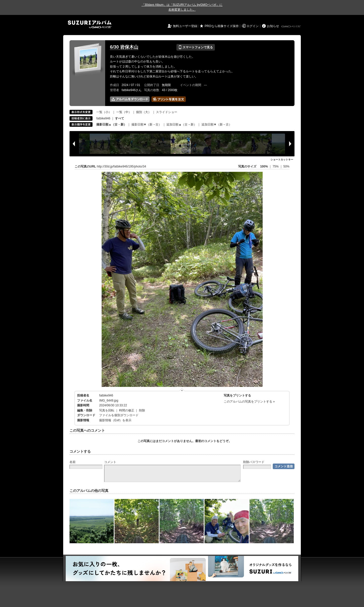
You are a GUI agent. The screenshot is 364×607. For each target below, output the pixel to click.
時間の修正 (127, 410)
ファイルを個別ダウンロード (119, 415)
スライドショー (167, 112)
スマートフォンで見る (196, 47)
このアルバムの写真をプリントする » (249, 402)
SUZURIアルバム (90, 24)
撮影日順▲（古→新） (111, 124)
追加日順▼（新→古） (217, 124)
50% (286, 166)
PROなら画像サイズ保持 (222, 26)
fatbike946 (103, 118)
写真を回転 (107, 410)
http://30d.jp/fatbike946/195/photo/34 (121, 166)
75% (276, 166)
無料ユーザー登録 (185, 26)
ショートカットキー (282, 160)
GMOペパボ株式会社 (291, 27)
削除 (142, 410)
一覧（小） (104, 112)
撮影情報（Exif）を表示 (115, 420)
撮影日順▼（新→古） (147, 124)
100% (264, 166)
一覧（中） (124, 112)
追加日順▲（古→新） (181, 124)
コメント (110, 462)
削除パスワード (254, 462)
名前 (73, 462)
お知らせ (273, 26)
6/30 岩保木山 (124, 47)
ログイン (253, 26)
